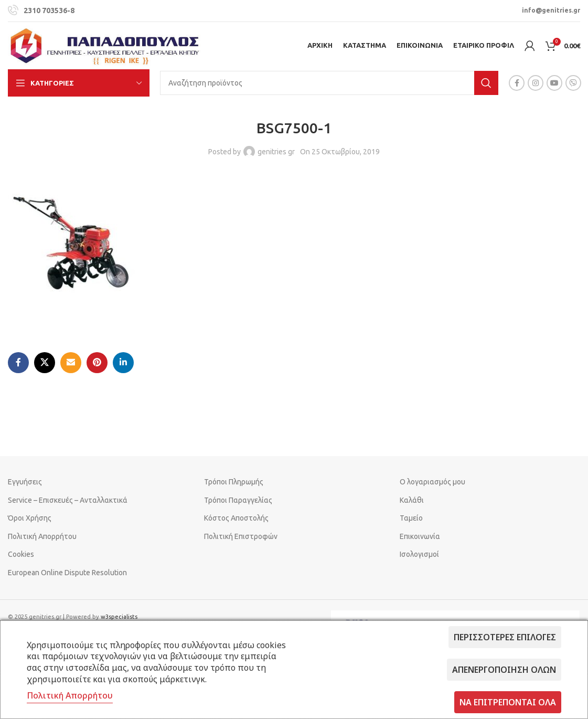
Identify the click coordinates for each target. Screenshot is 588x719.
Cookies (21, 554)
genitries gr (276, 152)
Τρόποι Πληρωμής (234, 482)
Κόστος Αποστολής (236, 518)
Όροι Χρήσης (30, 518)
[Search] (329, 83)
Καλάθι (412, 500)
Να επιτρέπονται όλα (508, 702)
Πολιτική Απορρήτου (42, 536)
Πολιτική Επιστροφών (241, 536)
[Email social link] (71, 363)
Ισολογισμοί (419, 554)
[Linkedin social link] (123, 363)
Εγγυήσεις (25, 482)
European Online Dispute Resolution (67, 573)
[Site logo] (105, 45)
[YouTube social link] (554, 83)
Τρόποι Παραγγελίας (238, 500)
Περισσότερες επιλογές (505, 637)
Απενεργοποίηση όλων (504, 670)
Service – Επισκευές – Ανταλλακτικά (68, 500)
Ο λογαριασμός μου (432, 482)
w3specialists (119, 617)
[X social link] (45, 363)
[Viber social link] (573, 83)
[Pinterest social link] (97, 363)
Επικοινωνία (420, 536)
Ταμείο (411, 518)
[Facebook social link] (517, 83)
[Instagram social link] (536, 83)
